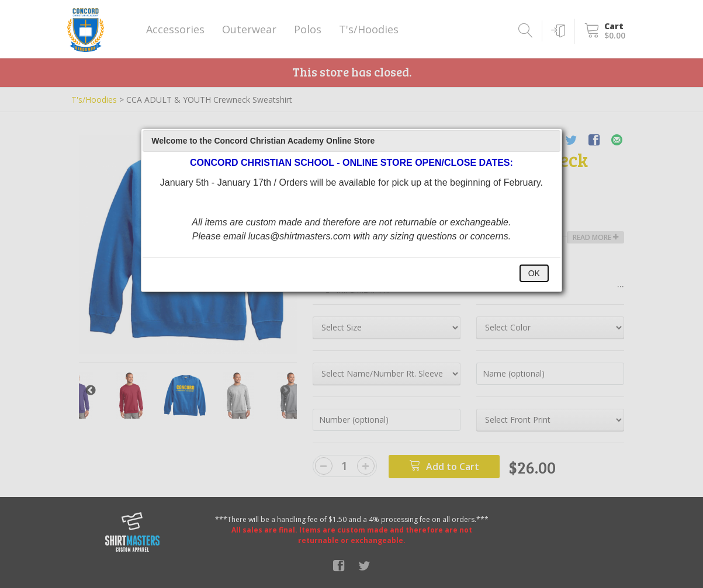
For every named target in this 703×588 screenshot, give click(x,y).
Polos (308, 29)
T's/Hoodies (369, 29)
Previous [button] (91, 391)
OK (534, 273)
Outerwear (249, 29)
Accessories (175, 29)
